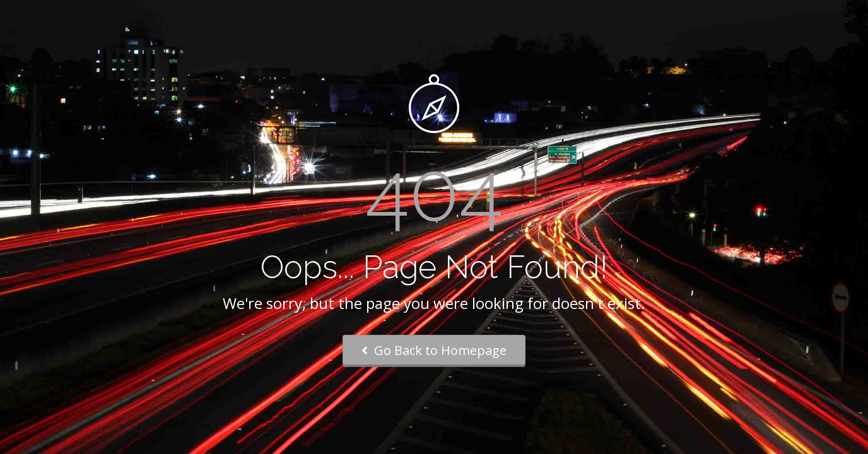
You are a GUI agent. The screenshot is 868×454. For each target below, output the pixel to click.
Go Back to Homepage (434, 350)
